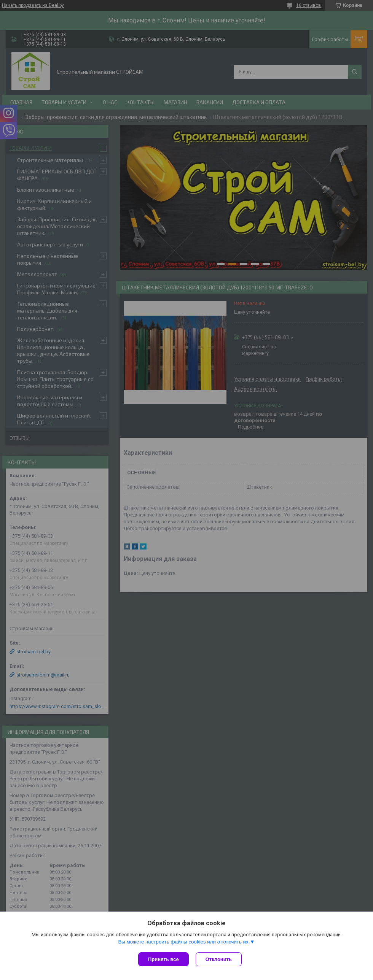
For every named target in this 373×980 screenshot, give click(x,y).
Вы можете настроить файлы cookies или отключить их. (184, 943)
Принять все (163, 959)
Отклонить (219, 959)
